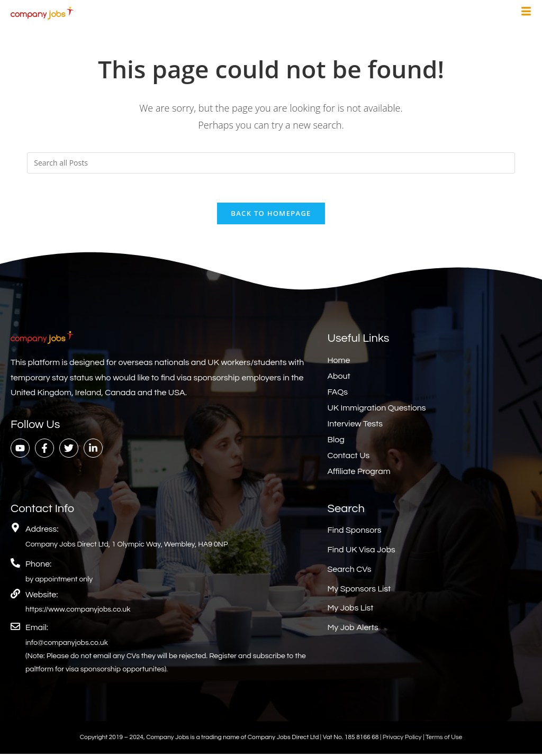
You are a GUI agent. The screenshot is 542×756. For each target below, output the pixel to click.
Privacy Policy (403, 740)
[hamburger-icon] (526, 13)
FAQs (337, 395)
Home (338, 363)
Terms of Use (444, 740)
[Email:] (15, 629)
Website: (42, 597)
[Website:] (15, 596)
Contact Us (348, 458)
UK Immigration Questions (376, 411)
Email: (37, 630)
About (338, 379)
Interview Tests (355, 426)
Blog (336, 442)
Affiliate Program (359, 474)
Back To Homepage (271, 216)
